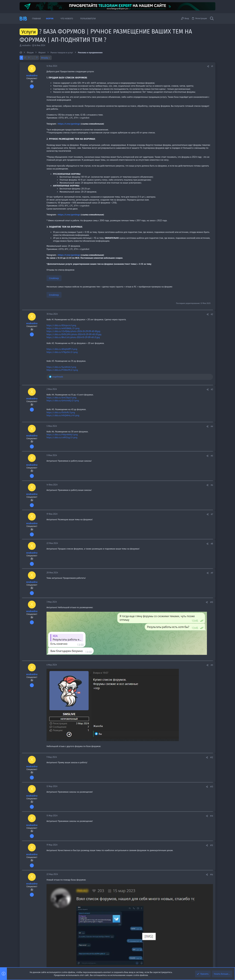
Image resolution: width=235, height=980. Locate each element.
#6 (212, 485)
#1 (212, 66)
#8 (212, 544)
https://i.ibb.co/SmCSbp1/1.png (61, 398)
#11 (212, 665)
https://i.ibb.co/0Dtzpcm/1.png (61, 325)
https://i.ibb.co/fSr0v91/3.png (61, 412)
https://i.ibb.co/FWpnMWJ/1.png (62, 434)
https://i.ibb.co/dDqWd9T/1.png (62, 349)
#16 (212, 875)
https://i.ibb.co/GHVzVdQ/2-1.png (63, 400)
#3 (212, 389)
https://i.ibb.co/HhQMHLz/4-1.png (63, 415)
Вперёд (45, 58)
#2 (212, 314)
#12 (212, 757)
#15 (212, 845)
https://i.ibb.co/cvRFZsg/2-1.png (62, 437)
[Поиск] (212, 19)
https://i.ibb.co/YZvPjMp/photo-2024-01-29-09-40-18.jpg (73, 331)
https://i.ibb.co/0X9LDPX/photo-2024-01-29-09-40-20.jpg (74, 334)
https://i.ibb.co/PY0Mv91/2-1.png (62, 370)
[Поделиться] (208, 66)
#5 (212, 456)
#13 (212, 787)
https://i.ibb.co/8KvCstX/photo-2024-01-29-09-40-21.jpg (73, 337)
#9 (212, 573)
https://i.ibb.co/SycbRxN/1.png (61, 367)
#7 (212, 514)
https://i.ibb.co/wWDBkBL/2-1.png (63, 328)
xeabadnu (26, 45)
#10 (211, 602)
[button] (56, 19)
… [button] (33, 58)
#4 (212, 426)
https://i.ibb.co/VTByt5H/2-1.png (62, 352)
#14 (212, 816)
